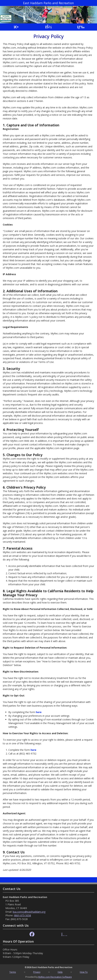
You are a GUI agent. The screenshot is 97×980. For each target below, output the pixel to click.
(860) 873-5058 (22, 915)
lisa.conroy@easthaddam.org (29, 912)
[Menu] (81, 27)
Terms (13, 972)
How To (84, 972)
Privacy (37, 972)
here (39, 712)
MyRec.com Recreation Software (55, 977)
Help (60, 972)
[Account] (48, 27)
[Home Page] (16, 27)
